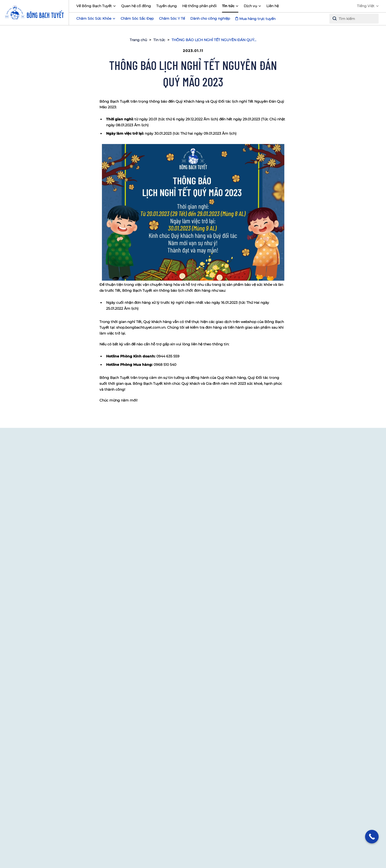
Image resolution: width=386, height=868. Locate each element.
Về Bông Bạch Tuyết (94, 6)
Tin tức (228, 6)
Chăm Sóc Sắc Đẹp (137, 18)
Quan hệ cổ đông (136, 6)
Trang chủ (138, 40)
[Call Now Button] (372, 837)
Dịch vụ (250, 6)
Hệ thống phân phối (199, 6)
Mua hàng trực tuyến (257, 19)
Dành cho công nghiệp (210, 18)
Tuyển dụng (167, 6)
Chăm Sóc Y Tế (172, 18)
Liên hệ (273, 6)
